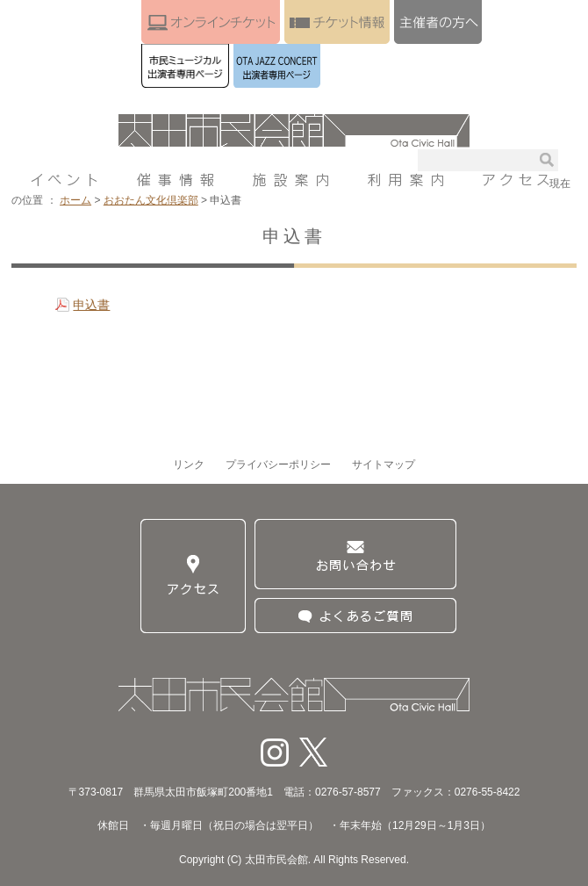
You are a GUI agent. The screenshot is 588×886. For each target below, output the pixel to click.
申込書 (91, 305)
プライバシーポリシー (278, 465)
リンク (189, 465)
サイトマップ (384, 465)
